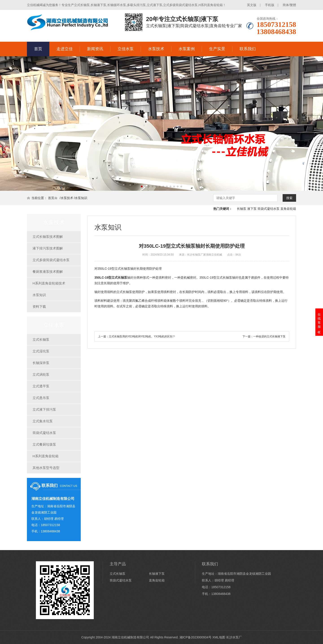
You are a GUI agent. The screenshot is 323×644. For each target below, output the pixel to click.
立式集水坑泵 (43, 421)
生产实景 (217, 49)
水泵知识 (81, 198)
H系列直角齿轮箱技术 (49, 283)
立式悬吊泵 (41, 398)
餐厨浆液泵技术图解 (48, 272)
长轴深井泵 (41, 363)
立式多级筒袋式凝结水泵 (51, 260)
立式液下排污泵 (44, 409)
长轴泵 (242, 209)
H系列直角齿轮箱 (46, 456)
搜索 (289, 198)
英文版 (252, 5)
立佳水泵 (126, 49)
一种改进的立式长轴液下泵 (269, 336)
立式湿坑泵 (41, 351)
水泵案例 (187, 49)
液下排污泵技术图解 (48, 248)
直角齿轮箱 (288, 209)
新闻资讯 (95, 49)
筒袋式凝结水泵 (268, 209)
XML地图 (219, 637)
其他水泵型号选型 (46, 468)
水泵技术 (156, 49)
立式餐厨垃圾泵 (44, 444)
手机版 (270, 5)
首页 (38, 49)
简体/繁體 (289, 5)
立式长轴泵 (41, 339)
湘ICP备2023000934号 (195, 637)
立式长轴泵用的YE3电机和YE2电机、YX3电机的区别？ (142, 336)
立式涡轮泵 (41, 374)
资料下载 (39, 307)
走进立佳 (65, 49)
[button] (142, 186)
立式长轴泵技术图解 (48, 237)
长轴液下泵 (157, 574)
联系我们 (248, 49)
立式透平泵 (41, 386)
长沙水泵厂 (234, 637)
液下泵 (252, 209)
